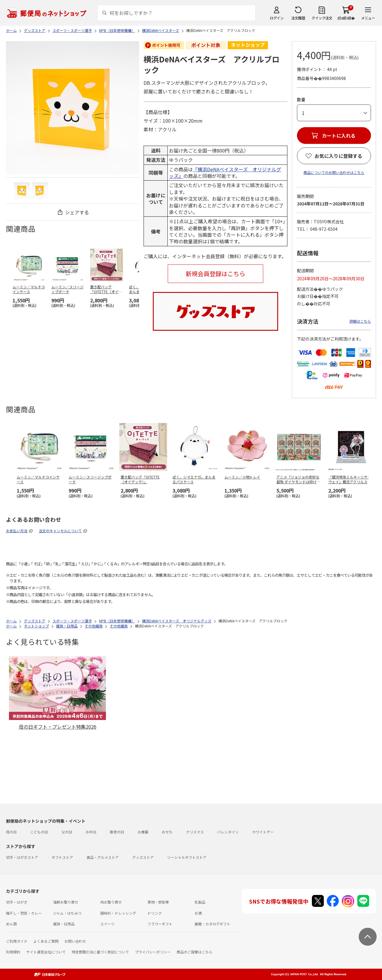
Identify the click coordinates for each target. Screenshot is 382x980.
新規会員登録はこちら (215, 274)
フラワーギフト (160, 924)
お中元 (91, 832)
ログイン (277, 18)
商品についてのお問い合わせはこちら (334, 172)
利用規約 (13, 952)
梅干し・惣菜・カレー (24, 913)
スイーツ (107, 924)
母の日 (11, 832)
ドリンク (155, 913)
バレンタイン (228, 832)
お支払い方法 (17, 531)
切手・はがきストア (22, 857)
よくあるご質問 (46, 941)
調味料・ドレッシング (118, 913)
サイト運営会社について (46, 952)
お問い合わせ (75, 941)
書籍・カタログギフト (212, 924)
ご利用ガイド (17, 941)
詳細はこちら (360, 321)
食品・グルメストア (103, 857)
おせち (167, 832)
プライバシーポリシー (153, 952)
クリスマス (195, 832)
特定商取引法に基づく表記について (100, 952)
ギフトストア (62, 857)
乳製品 (200, 902)
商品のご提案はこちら (195, 952)
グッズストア (143, 857)
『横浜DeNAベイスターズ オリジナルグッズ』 (225, 173)
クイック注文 (322, 18)
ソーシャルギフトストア (187, 857)
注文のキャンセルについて (60, 531)
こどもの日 (39, 832)
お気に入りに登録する (338, 156)
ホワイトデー (263, 832)
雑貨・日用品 (64, 924)
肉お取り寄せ (111, 902)
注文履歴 (298, 18)
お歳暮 (143, 832)
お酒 (198, 913)
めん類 (11, 924)
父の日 (67, 832)
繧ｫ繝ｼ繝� (346, 18)
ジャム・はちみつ (67, 913)
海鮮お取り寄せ (66, 902)
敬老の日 (117, 832)
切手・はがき (17, 902)
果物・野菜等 (158, 902)
